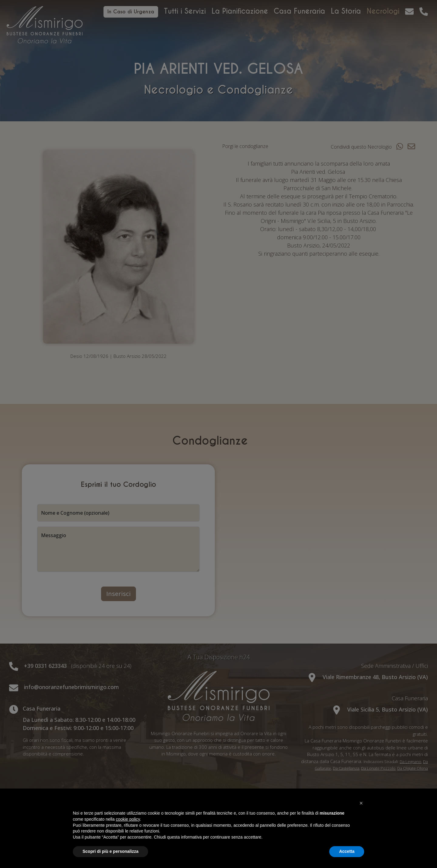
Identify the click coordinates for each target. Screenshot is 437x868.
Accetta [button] (347, 851)
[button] (361, 803)
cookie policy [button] (128, 819)
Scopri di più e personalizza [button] (110, 851)
